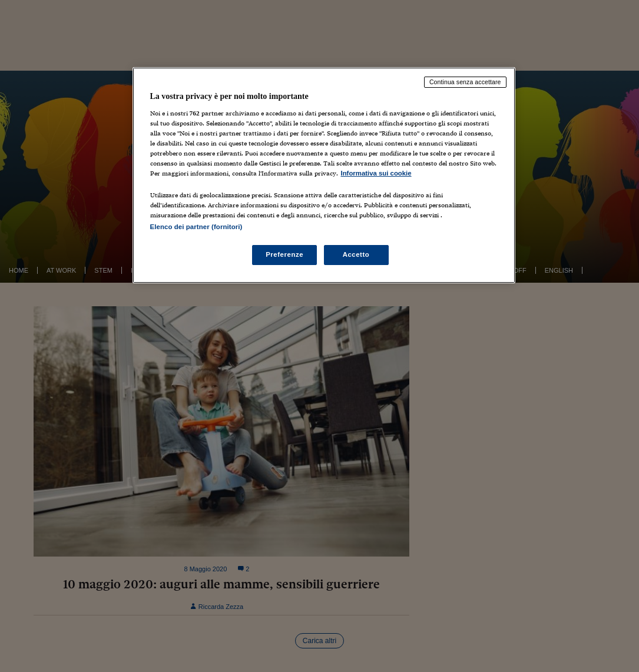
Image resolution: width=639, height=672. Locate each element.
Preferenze (284, 254)
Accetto (356, 254)
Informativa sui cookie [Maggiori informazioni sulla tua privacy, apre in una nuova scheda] (376, 173)
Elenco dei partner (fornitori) (196, 227)
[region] (324, 175)
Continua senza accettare (465, 82)
